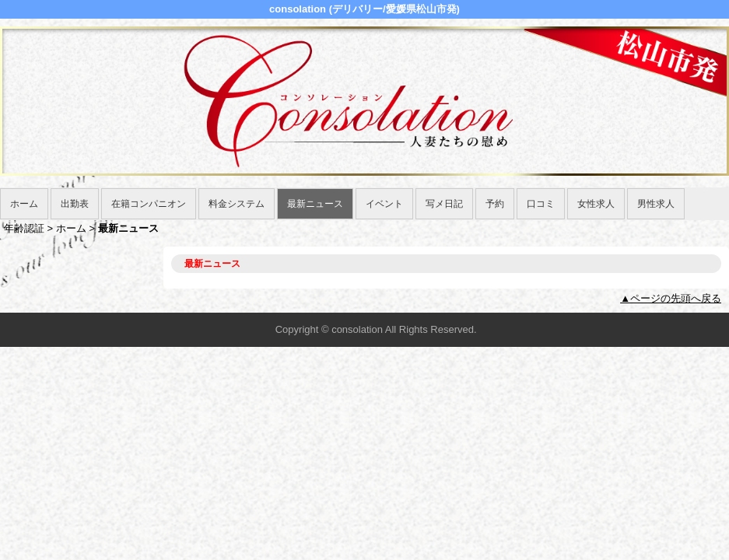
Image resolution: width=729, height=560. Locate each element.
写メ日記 (444, 204)
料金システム (237, 204)
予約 (495, 204)
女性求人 (596, 204)
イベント (384, 204)
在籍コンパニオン (149, 204)
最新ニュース (315, 204)
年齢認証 (24, 228)
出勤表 (75, 204)
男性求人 (656, 204)
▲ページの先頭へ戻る (671, 298)
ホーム (24, 204)
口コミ (541, 204)
